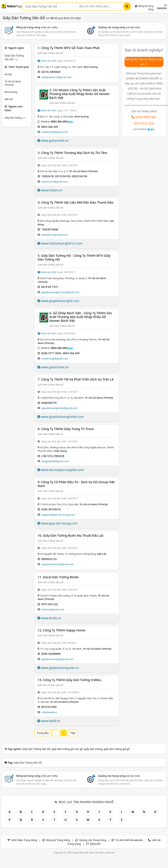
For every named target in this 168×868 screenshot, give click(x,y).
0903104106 (80, 176)
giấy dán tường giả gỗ (117, 749)
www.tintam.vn (52, 190)
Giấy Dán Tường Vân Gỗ (36, 749)
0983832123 (49, 559)
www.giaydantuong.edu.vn (60, 668)
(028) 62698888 (51, 654)
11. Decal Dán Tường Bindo (58, 577)
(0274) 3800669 (51, 72)
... (56, 733)
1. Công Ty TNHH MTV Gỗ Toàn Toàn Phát (69, 48)
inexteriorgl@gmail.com (55, 132)
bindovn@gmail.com (53, 609)
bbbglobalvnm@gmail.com (56, 77)
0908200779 (49, 403)
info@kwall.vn (49, 712)
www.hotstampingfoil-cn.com (62, 243)
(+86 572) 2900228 (53, 456)
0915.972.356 (144, 123)
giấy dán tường (93, 749)
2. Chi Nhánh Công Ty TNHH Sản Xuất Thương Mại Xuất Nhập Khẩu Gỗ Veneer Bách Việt (80, 94)
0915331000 (49, 707)
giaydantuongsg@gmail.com (57, 659)
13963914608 (50, 229)
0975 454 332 (49, 604)
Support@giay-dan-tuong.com (58, 515)
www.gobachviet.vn (55, 141)
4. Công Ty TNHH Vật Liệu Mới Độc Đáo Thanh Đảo (76, 202)
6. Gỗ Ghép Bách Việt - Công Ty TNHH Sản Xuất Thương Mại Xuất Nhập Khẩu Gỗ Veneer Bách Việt (81, 317)
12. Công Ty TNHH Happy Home (61, 630)
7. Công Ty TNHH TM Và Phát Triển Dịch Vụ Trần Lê (76, 379)
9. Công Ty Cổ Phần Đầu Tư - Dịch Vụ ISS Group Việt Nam (76, 484)
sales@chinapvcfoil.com (55, 235)
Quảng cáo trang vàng (119, 27)
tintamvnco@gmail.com (55, 182)
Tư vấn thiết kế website (129, 840)
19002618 (47, 176)
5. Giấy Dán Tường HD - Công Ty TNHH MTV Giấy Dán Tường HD (74, 257)
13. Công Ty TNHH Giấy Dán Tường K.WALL (70, 680)
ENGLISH (162, 7)
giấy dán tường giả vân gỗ (67, 749)
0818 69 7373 (49, 287)
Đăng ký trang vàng (37, 27)
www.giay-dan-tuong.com (59, 523)
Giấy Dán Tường (15, 118)
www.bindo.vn (51, 618)
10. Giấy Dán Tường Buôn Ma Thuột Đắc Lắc (71, 535)
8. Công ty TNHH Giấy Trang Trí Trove (66, 429)
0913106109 (63, 176)
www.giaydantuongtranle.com (62, 417)
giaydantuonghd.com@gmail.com (60, 292)
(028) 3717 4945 (51, 353)
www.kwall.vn (51, 721)
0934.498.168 (145, 117)
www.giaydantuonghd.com (60, 301)
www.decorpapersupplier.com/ (63, 470)
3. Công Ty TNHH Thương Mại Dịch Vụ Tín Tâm (72, 153)
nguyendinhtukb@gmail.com (58, 564)
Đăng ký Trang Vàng (58, 840)
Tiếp (73, 733)
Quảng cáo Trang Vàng (93, 840)
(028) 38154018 (51, 509)
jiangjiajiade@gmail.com (55, 461)
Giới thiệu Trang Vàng (24, 840)
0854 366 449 (59, 122)
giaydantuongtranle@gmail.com (59, 408)
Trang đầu (43, 733)
